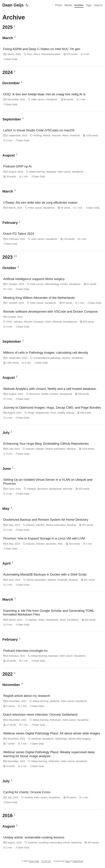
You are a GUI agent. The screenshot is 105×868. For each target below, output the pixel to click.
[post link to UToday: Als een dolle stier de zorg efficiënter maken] (53, 205)
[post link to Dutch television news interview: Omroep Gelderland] (53, 720)
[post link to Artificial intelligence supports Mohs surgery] (53, 284)
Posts (59, 5)
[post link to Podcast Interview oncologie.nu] (53, 656)
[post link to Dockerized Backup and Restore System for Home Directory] (53, 525)
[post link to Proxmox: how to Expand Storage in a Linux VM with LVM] (53, 543)
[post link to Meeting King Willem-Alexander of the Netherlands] (53, 300)
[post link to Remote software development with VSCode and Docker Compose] (53, 319)
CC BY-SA (46, 861)
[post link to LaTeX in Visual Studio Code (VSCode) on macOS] (53, 135)
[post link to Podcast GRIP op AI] (53, 171)
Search (98, 5)
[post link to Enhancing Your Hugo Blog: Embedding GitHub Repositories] (53, 449)
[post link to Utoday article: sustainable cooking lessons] (53, 842)
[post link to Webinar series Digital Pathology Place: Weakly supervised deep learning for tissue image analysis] (53, 759)
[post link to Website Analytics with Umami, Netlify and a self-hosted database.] (53, 394)
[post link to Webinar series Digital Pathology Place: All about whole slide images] (53, 738)
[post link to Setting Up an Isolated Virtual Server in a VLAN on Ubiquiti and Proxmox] (53, 487)
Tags (89, 5)
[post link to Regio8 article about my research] (53, 701)
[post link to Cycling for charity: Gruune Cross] (53, 797)
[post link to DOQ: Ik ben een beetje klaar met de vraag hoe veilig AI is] (53, 99)
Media (68, 5)
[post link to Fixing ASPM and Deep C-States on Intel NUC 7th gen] (53, 54)
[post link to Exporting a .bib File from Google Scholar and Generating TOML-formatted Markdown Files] (53, 618)
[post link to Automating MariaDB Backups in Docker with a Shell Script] (53, 579)
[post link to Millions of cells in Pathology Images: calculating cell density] (53, 358)
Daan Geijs (13, 5)
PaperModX (78, 861)
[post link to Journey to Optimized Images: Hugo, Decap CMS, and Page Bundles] (53, 413)
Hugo (68, 861)
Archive (79, 5)
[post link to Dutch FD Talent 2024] (53, 239)
